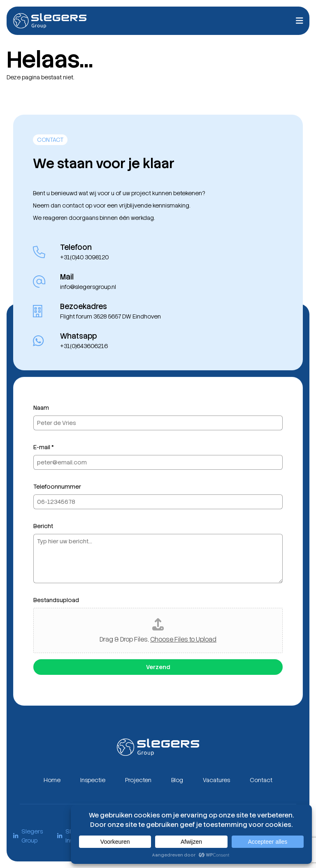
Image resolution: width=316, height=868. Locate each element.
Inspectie (93, 780)
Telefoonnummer (57, 487)
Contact (261, 780)
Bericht (43, 526)
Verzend (158, 667)
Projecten (138, 780)
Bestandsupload (56, 600)
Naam (41, 408)
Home (52, 780)
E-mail (44, 447)
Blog (177, 780)
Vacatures (216, 780)
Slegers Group (28, 836)
